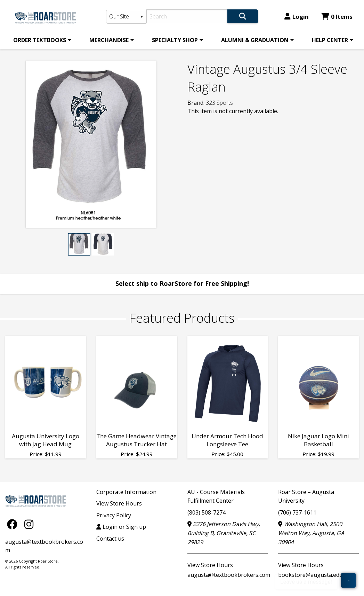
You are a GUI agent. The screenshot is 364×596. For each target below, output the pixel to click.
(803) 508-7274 (207, 512)
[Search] (187, 16)
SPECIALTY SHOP (175, 40)
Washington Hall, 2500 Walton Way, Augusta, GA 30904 (311, 533)
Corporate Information (126, 492)
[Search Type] (126, 17)
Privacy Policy (114, 515)
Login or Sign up (121, 527)
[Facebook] (14, 524)
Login (297, 17)
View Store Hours (119, 503)
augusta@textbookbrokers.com (229, 575)
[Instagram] (29, 524)
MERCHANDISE (109, 40)
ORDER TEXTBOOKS (40, 40)
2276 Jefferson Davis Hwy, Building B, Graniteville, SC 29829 (224, 533)
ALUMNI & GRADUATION (255, 40)
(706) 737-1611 (297, 512)
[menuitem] (41, 40)
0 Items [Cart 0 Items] (337, 17)
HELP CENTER (330, 40)
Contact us (110, 539)
